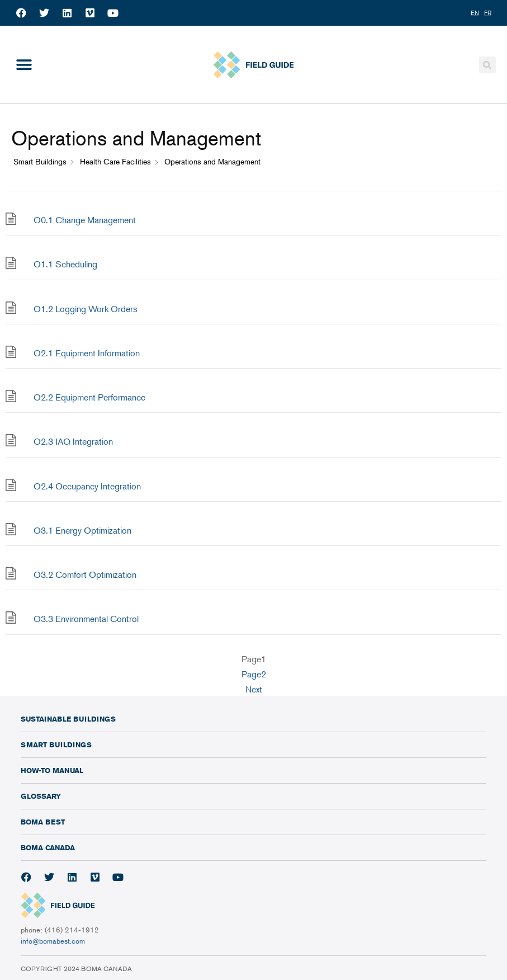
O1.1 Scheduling (65, 264)
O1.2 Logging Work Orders (86, 309)
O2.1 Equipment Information (87, 353)
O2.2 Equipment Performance (89, 397)
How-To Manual (52, 770)
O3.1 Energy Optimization (82, 530)
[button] (24, 65)
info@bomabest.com (53, 941)
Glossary (41, 796)
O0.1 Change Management (85, 220)
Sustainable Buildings (68, 719)
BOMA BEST (43, 822)
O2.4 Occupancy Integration (87, 486)
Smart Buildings (56, 745)
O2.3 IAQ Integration (73, 441)
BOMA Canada (48, 847)
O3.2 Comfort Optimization (85, 574)
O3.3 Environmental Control (86, 619)
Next (254, 689)
